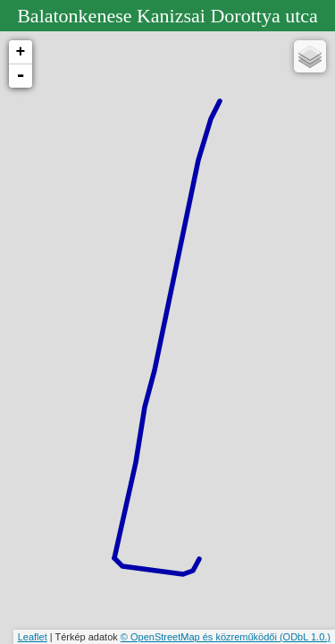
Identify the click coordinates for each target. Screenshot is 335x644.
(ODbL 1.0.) (305, 637)
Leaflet (33, 637)
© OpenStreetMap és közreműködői (200, 637)
